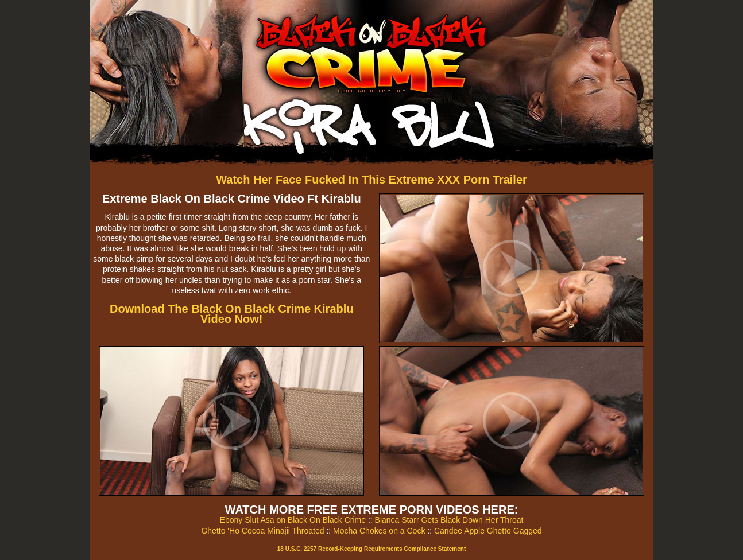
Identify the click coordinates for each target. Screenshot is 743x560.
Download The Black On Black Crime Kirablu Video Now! (232, 314)
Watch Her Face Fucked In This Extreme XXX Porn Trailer (371, 180)
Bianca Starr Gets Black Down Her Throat (449, 520)
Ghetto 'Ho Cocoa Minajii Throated (262, 531)
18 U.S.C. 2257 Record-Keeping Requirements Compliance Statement (371, 549)
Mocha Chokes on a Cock (379, 531)
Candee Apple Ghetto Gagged (488, 531)
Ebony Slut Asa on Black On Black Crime (293, 520)
